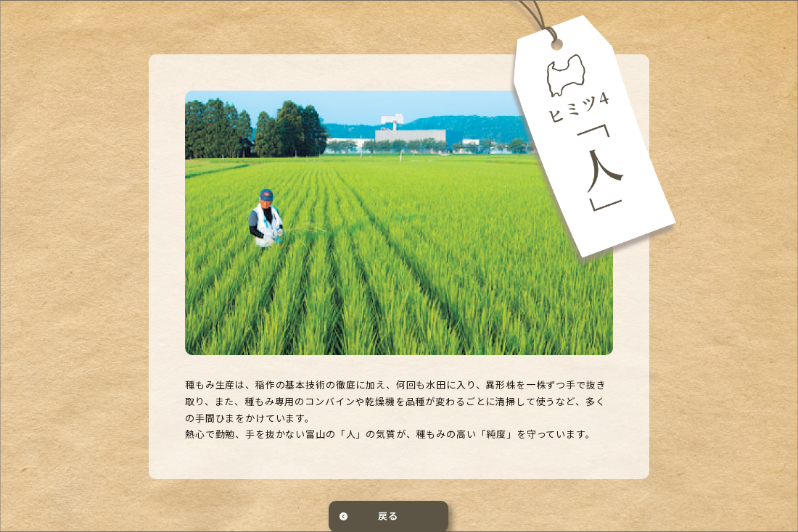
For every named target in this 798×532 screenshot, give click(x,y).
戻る (388, 516)
